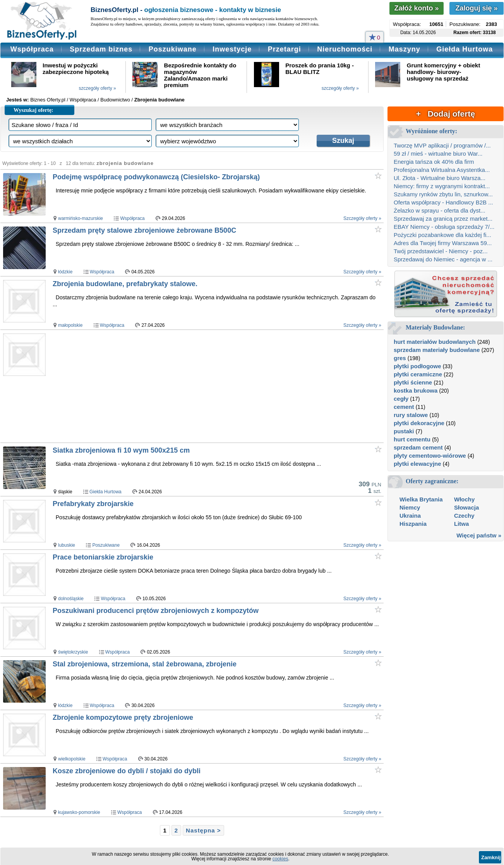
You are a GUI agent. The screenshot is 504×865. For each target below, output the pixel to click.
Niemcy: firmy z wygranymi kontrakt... (442, 186)
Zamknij (491, 857)
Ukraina (410, 516)
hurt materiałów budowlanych (435, 342)
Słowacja (466, 507)
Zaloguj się (476, 8)
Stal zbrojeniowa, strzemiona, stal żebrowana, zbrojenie (145, 664)
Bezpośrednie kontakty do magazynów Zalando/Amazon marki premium (200, 75)
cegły (401, 399)
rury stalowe (411, 415)
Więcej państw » (479, 535)
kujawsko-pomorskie (79, 812)
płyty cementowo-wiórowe (430, 456)
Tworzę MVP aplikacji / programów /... (442, 145)
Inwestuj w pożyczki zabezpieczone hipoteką (76, 69)
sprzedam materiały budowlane (437, 350)
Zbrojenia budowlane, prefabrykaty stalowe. (125, 284)
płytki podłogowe (417, 366)
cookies (280, 859)
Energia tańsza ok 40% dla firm (434, 162)
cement (404, 407)
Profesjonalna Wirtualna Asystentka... (442, 170)
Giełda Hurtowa (465, 49)
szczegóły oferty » (98, 88)
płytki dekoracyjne (419, 423)
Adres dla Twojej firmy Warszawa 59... (443, 243)
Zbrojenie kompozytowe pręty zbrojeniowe (123, 717)
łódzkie (65, 272)
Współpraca (32, 49)
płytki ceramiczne (418, 374)
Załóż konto (416, 8)
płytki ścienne (413, 382)
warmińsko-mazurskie (81, 218)
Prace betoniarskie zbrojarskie (103, 557)
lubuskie (67, 545)
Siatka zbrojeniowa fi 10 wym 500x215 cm (121, 450)
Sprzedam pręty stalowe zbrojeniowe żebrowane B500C (144, 230)
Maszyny (405, 49)
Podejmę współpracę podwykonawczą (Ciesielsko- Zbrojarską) (156, 177)
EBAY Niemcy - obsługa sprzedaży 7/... (444, 227)
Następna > (203, 830)
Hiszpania (413, 524)
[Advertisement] (201, 386)
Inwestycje (232, 49)
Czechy (464, 516)
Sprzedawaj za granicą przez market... (443, 219)
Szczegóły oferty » (362, 218)
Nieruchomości (345, 49)
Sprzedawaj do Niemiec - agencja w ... (443, 259)
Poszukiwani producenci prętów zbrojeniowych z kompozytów (156, 611)
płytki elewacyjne (417, 464)
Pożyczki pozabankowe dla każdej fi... (442, 235)
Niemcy (410, 507)
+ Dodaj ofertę (446, 114)
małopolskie (70, 325)
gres (400, 358)
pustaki (404, 431)
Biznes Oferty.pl (48, 100)
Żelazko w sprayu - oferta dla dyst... (440, 210)
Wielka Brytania (421, 499)
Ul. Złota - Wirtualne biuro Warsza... (440, 178)
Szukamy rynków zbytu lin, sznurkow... (443, 194)
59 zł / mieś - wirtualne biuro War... (438, 154)
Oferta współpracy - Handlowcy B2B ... (443, 202)
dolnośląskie (71, 599)
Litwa (461, 524)
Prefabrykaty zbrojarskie (93, 504)
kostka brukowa (416, 390)
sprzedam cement (418, 447)
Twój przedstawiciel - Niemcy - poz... (441, 251)
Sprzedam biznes (101, 49)
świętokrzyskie (73, 652)
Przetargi (285, 49)
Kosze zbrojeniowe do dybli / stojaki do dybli (127, 771)
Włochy (464, 499)
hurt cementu (412, 439)
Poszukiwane (173, 49)
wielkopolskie (72, 759)
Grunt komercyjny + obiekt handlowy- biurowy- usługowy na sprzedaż (444, 72)
